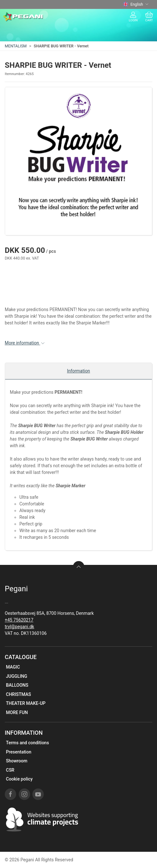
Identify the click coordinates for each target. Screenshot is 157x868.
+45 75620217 (19, 620)
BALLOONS (17, 685)
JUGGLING (17, 676)
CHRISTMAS (19, 694)
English (136, 4)
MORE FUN (17, 712)
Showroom (17, 761)
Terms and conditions (28, 743)
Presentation (19, 752)
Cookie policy (19, 779)
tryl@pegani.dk (20, 627)
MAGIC (13, 667)
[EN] (23, 17)
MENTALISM (16, 46)
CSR (10, 770)
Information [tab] (78, 371)
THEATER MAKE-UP (26, 703)
